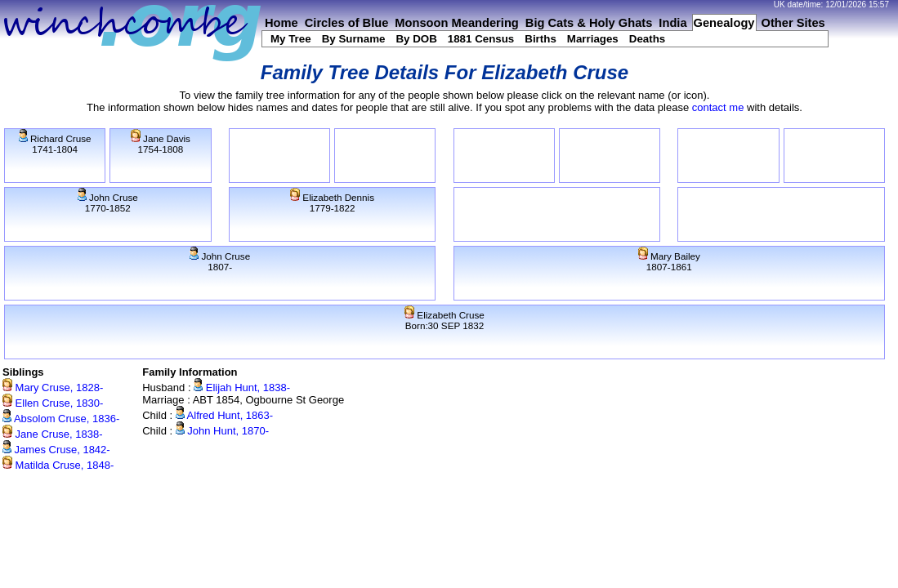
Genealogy (724, 23)
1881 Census (481, 39)
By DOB (416, 39)
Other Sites (793, 23)
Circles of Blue (347, 23)
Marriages (593, 39)
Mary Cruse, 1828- (53, 388)
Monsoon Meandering (456, 23)
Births (541, 39)
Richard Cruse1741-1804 (55, 144)
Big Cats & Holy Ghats (589, 23)
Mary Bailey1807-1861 (669, 261)
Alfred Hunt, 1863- (224, 415)
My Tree (291, 39)
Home (281, 23)
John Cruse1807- (220, 261)
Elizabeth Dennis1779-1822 (332, 203)
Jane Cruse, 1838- (53, 434)
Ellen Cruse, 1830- (53, 403)
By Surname (354, 39)
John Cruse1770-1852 (108, 203)
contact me (718, 107)
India (672, 23)
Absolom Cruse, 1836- (61, 419)
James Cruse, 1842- (56, 450)
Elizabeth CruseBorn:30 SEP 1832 (445, 320)
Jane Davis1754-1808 (161, 144)
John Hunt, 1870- (222, 431)
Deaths (647, 39)
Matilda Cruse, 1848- (58, 465)
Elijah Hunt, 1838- (242, 388)
